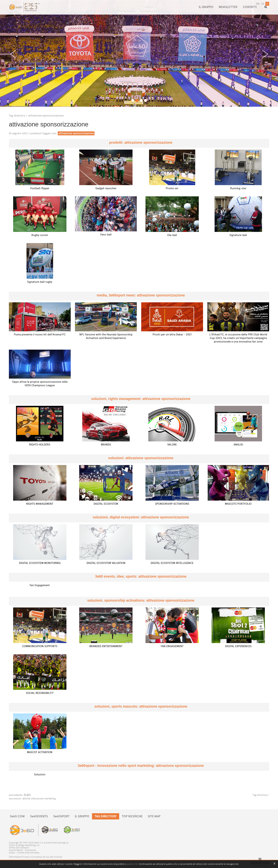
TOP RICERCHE (132, 816)
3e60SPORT (61, 816)
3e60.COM (17, 816)
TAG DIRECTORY (106, 816)
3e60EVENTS (39, 816)
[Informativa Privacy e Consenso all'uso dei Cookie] (36, 857)
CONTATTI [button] (250, 7)
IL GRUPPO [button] (206, 7)
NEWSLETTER (228, 7)
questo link (132, 864)
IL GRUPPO (82, 816)
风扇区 (27, 795)
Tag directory (17, 116)
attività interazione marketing (39, 799)
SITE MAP (154, 816)
